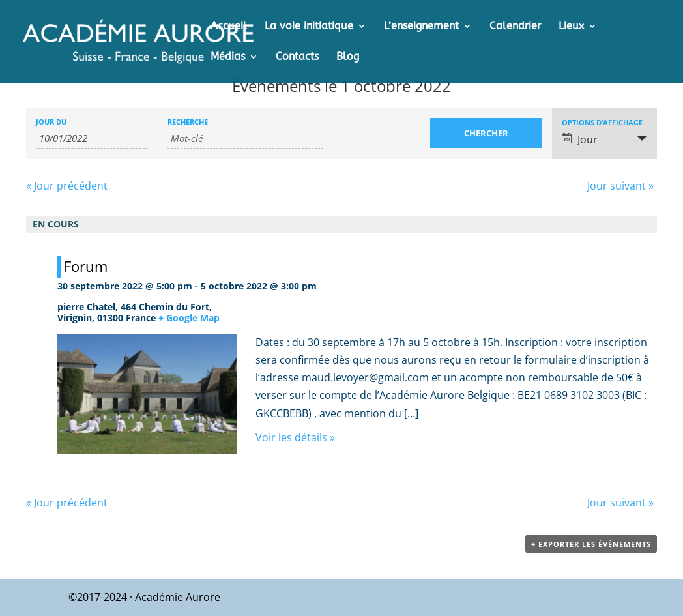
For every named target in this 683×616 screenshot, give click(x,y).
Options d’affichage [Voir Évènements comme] (602, 122)
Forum (86, 266)
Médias (228, 57)
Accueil (229, 27)
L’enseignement (421, 27)
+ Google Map (189, 318)
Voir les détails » (295, 437)
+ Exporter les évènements (591, 544)
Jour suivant (620, 186)
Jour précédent (67, 186)
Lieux (571, 27)
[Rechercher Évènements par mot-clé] (245, 139)
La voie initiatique (309, 27)
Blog (348, 57)
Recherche (188, 122)
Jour (580, 139)
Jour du (51, 122)
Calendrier (515, 27)
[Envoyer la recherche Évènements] (486, 133)
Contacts (297, 57)
